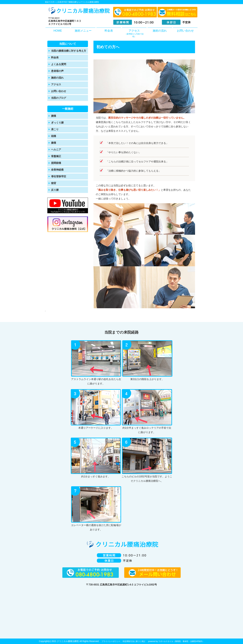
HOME (58, 31)
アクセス (134, 34)
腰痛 (54, 116)
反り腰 (55, 190)
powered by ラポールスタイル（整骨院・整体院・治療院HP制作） (176, 641)
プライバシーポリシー (111, 641)
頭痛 (54, 136)
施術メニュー (83, 31)
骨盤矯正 (56, 156)
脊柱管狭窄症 (59, 176)
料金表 (109, 31)
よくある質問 (59, 64)
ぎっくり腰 (57, 123)
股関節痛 (56, 163)
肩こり (55, 129)
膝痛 (54, 143)
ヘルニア (56, 149)
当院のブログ (59, 98)
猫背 (54, 183)
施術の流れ (160, 31)
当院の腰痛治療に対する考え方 (69, 51)
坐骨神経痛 (57, 170)
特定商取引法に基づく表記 (134, 641)
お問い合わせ (185, 31)
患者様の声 (57, 71)
